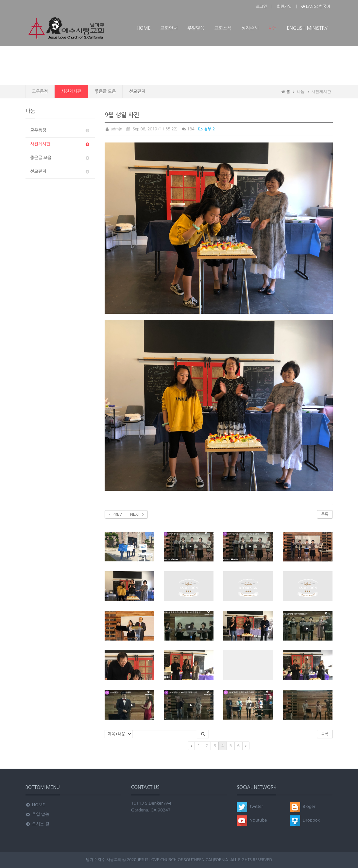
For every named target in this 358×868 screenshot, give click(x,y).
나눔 (273, 28)
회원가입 (284, 7)
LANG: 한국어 (316, 7)
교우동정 (40, 91)
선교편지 (137, 91)
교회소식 (223, 28)
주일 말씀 (37, 815)
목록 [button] (325, 734)
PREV (115, 514)
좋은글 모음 (105, 91)
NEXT (137, 514)
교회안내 (169, 28)
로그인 (262, 7)
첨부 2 (206, 129)
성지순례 (250, 28)
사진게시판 (71, 91)
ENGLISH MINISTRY (307, 28)
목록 (325, 514)
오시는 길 (37, 824)
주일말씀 (196, 28)
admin (113, 129)
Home (144, 28)
